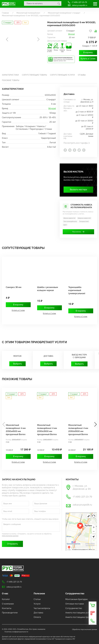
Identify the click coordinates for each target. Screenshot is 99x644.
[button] (95, 424)
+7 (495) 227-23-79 (77, 2)
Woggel (71, 34)
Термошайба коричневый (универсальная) (77, 290)
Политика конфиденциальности (16, 632)
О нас (5, 593)
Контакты (7, 608)
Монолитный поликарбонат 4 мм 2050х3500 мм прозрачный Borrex (47, 430)
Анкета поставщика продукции (81, 617)
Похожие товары (11, 80)
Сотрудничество (75, 593)
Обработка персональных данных (85, 629)
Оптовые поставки (75, 604)
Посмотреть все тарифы (77, 143)
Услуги (37, 604)
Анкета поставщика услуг (78, 613)
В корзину (88, 52)
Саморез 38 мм (14, 287)
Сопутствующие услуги (62, 75)
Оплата (37, 617)
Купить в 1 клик (88, 59)
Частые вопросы (42, 608)
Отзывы (82, 75)
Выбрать (17, 364)
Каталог (6, 599)
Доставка (38, 613)
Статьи (37, 599)
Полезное (39, 593)
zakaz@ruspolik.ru (77, 5)
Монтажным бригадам (76, 599)
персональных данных (10, 536)
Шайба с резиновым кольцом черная (48, 289)
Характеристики (10, 75)
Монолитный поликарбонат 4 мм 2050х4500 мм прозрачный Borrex (16, 430)
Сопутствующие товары (34, 75)
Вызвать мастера (78, 190)
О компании (8, 604)
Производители (10, 613)
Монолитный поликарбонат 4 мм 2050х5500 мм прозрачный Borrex (78, 430)
